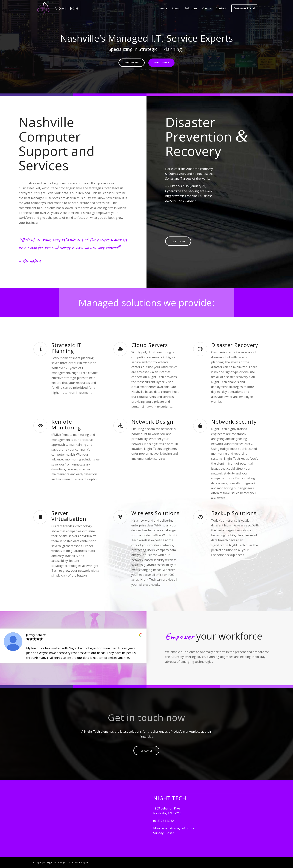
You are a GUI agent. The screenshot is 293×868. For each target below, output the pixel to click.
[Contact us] (146, 751)
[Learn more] (178, 241)
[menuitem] (163, 8)
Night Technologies (79, 862)
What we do (162, 63)
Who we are (132, 63)
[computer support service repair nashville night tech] (58, 8)
